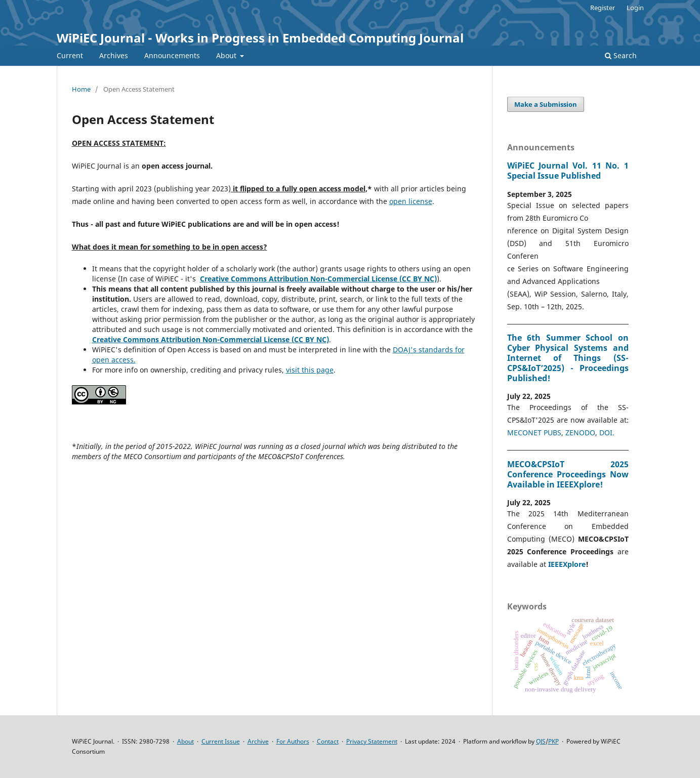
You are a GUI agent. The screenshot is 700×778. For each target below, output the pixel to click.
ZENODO (580, 433)
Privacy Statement (372, 741)
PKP (553, 741)
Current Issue (221, 741)
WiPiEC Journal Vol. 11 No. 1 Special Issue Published (568, 171)
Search (621, 55)
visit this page (310, 370)
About (227, 55)
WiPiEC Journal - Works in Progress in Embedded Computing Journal (260, 38)
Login (635, 8)
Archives (114, 55)
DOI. (607, 433)
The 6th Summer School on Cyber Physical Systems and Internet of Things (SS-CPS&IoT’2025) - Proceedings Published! (568, 358)
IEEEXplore (567, 564)
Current (70, 55)
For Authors (293, 741)
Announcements (172, 55)
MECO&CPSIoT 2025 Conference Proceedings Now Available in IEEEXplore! (568, 474)
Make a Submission (546, 104)
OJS (541, 741)
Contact (328, 741)
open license (411, 201)
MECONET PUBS (534, 433)
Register (603, 8)
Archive (258, 741)
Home (81, 89)
